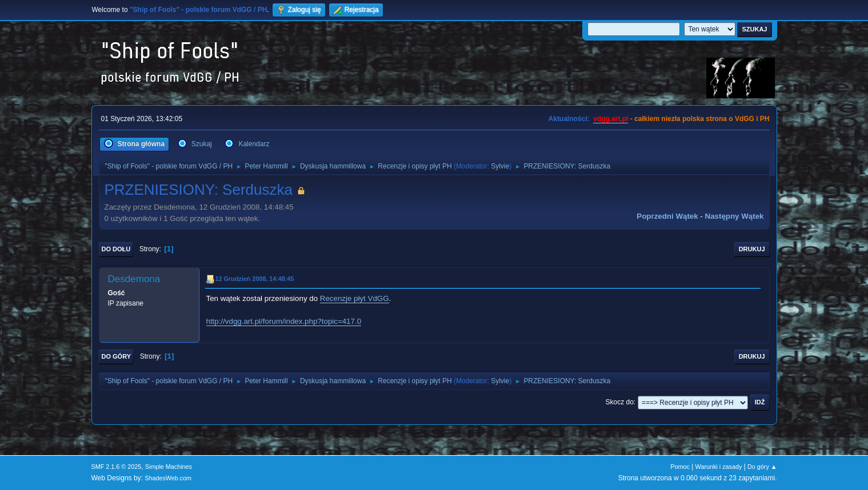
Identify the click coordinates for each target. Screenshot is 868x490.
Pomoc (680, 467)
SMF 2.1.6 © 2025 (117, 467)
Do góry (117, 356)
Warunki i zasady (719, 467)
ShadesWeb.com (168, 478)
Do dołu (116, 249)
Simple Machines (169, 467)
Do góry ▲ (762, 467)
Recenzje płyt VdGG (355, 298)
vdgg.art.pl (611, 119)
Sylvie (500, 166)
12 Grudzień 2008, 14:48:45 (255, 279)
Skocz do (620, 402)
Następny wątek (735, 216)
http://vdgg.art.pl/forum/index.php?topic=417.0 (284, 321)
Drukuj (752, 249)
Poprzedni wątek (667, 216)
